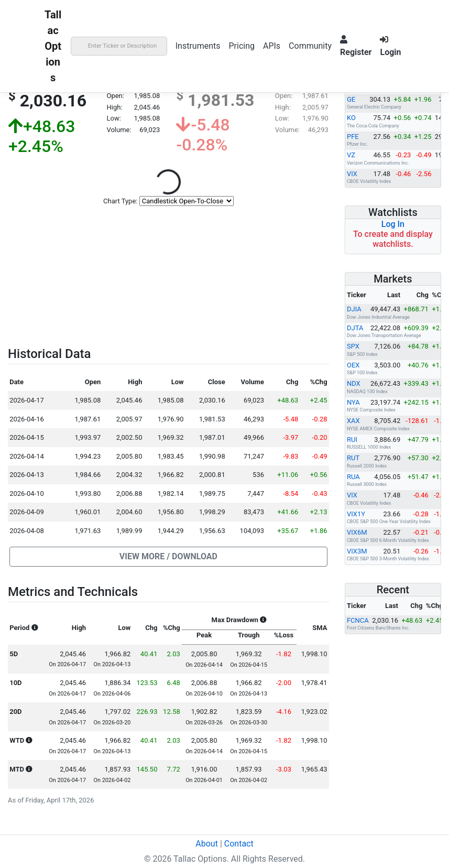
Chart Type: (120, 201)
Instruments (198, 46)
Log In (393, 224)
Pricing (242, 46)
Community (310, 46)
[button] (168, 557)
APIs (272, 46)
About (207, 844)
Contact (239, 844)
